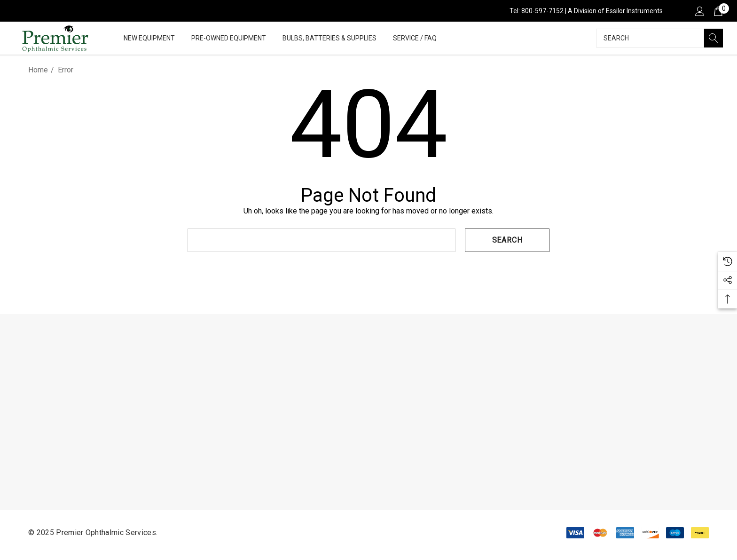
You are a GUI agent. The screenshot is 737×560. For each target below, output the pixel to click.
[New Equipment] (149, 39)
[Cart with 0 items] (717, 11)
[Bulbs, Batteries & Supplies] (329, 39)
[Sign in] (699, 11)
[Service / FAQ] (415, 39)
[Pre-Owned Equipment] (229, 39)
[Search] (713, 38)
